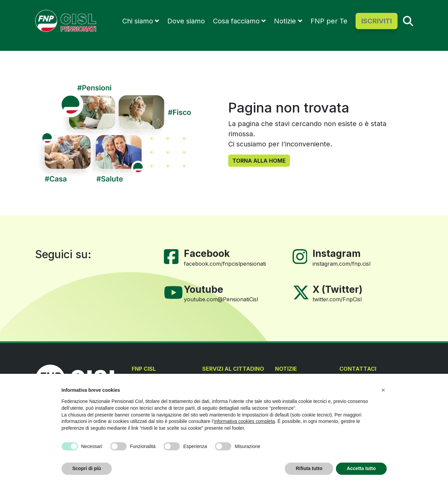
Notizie (285, 21)
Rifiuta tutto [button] (309, 468)
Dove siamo (186, 21)
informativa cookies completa (244, 421)
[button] (383, 390)
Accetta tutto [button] (361, 468)
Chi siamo (138, 21)
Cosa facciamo (236, 21)
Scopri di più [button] (87, 468)
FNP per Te (329, 21)
